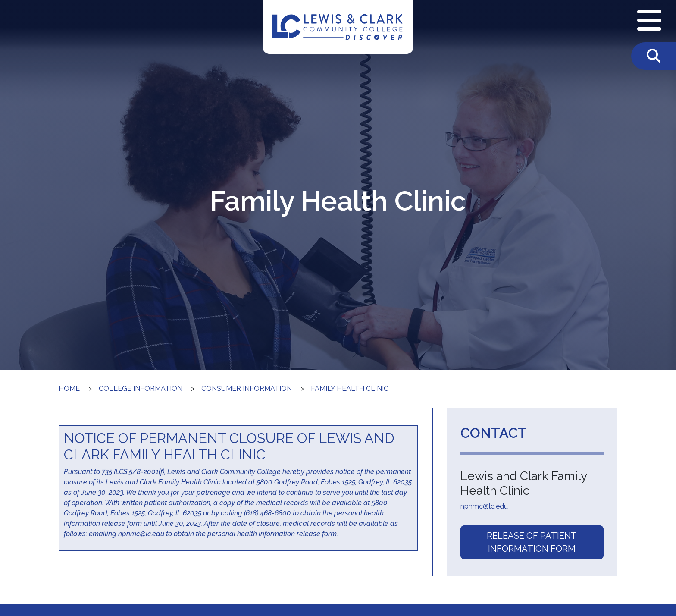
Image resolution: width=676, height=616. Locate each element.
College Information (141, 388)
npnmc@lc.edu (141, 534)
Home (69, 388)
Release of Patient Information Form (532, 542)
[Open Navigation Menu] (649, 21)
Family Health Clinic (350, 388)
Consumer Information (247, 388)
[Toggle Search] (654, 56)
